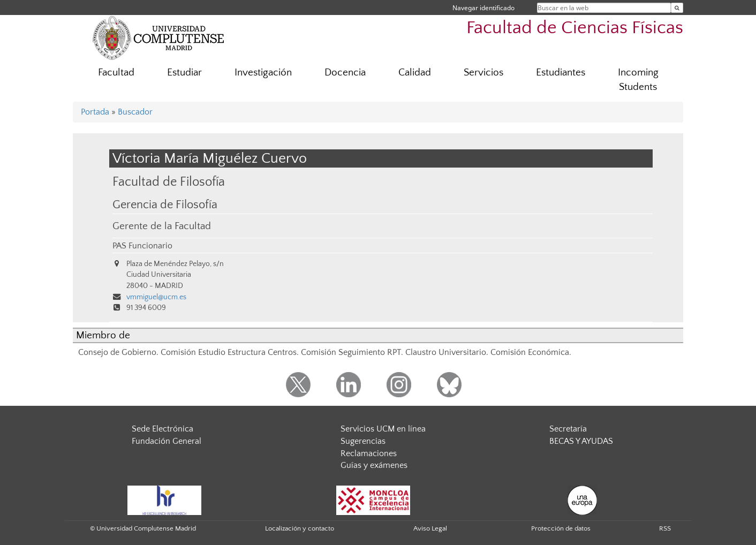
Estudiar (184, 73)
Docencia (345, 73)
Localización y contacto (300, 528)
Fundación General (167, 441)
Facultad (116, 73)
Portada (95, 112)
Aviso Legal (430, 528)
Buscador (135, 112)
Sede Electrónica (162, 429)
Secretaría (568, 429)
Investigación (263, 73)
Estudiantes (561, 73)
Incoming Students (638, 80)
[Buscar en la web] (677, 8)
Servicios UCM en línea (383, 429)
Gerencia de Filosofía (165, 205)
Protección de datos (561, 528)
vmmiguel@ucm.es (156, 297)
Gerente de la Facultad (162, 226)
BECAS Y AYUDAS (581, 441)
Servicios (483, 73)
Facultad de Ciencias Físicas (575, 28)
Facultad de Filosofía (169, 182)
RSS (665, 528)
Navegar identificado (483, 8)
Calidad (415, 73)
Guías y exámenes (374, 465)
